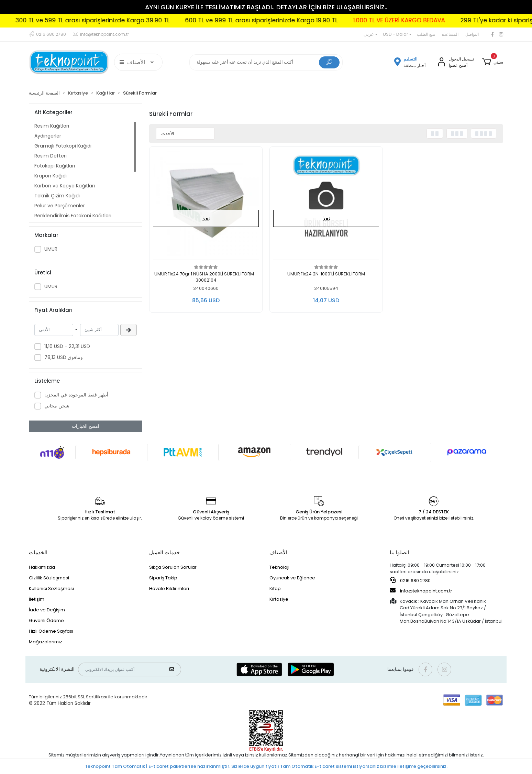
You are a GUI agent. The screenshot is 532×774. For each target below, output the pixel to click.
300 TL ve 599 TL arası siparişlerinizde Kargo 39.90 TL (118, 20)
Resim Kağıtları (52, 126)
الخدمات (38, 552)
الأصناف (278, 552)
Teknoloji (279, 567)
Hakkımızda (42, 567)
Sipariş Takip (163, 578)
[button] (493, 62)
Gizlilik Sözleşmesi (49, 578)
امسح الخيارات (86, 426)
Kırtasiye (279, 599)
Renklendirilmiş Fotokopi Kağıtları (73, 216)
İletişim (37, 599)
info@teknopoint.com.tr (421, 591)
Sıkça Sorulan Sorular (173, 567)
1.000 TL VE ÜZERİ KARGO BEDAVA (425, 20)
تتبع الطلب (426, 34)
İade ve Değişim (47, 610)
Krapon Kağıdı (51, 176)
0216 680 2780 (410, 580)
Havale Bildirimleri (169, 588)
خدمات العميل (164, 552)
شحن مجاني (57, 406)
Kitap (275, 588)
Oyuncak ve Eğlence (292, 578)
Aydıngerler (48, 136)
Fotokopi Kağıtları (55, 166)
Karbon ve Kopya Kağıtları (65, 186)
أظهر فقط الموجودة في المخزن (76, 395)
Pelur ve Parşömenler (60, 206)
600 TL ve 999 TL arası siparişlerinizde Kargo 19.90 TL (287, 20)
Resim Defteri (51, 156)
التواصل (472, 34)
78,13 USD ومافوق (64, 357)
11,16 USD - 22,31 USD (67, 346)
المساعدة (450, 34)
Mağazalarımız (46, 642)
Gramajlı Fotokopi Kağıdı (63, 146)
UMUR (51, 249)
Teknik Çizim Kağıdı (57, 196)
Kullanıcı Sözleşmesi (51, 588)
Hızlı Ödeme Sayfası (51, 631)
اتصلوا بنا (399, 552)
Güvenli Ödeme (46, 620)
